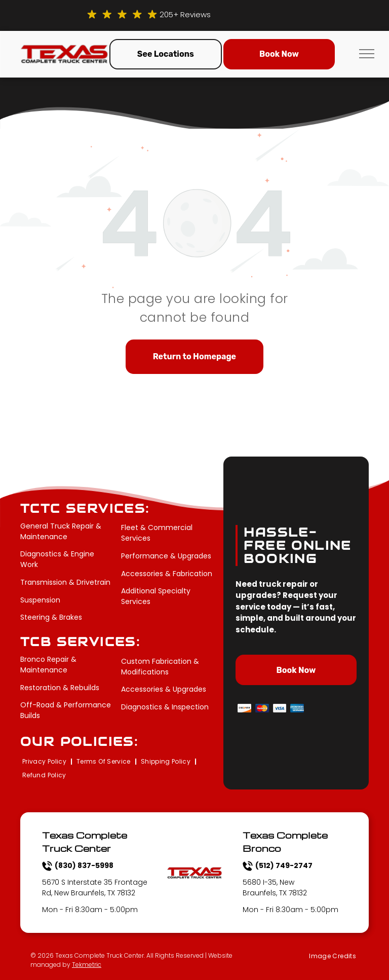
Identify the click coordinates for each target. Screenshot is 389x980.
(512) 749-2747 (284, 865)
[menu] (367, 54)
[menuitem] (45, 762)
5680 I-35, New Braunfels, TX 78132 (275, 888)
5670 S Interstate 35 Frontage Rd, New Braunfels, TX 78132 (95, 888)
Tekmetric (87, 965)
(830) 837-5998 (84, 865)
